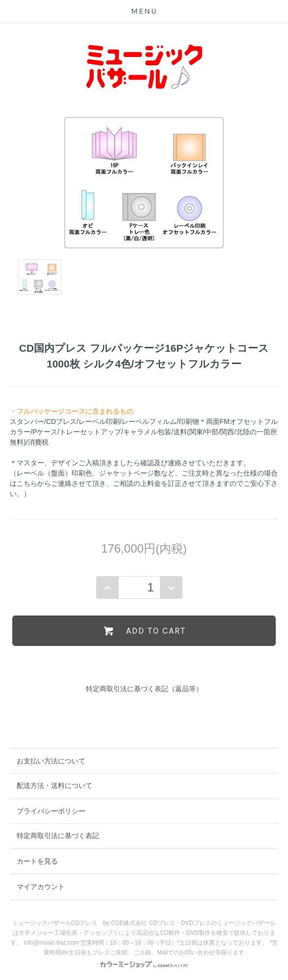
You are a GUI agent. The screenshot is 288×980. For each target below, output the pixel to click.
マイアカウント (41, 887)
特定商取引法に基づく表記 (58, 836)
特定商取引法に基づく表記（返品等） (144, 689)
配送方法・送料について (54, 785)
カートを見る (37, 861)
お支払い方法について (51, 761)
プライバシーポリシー (51, 811)
